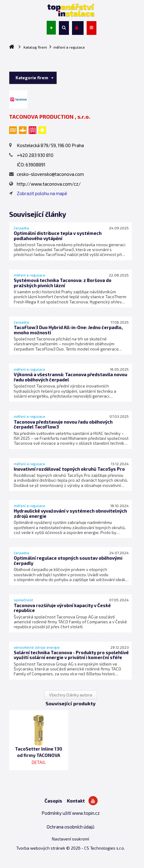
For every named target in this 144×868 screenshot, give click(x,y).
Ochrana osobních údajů (71, 827)
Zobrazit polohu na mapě (42, 193)
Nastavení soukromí (70, 839)
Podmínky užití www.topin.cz (71, 813)
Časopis (53, 801)
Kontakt (76, 801)
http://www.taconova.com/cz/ (45, 184)
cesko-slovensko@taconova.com (47, 174)
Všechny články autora (71, 695)
